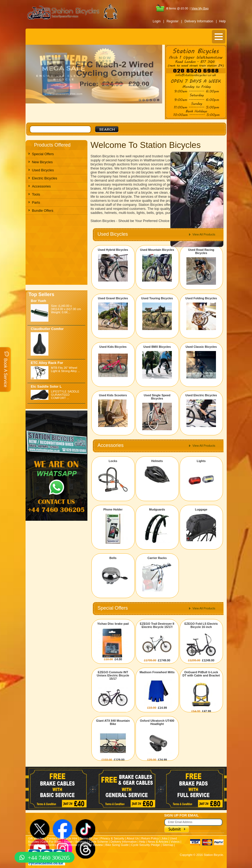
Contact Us (54, 838)
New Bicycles (42, 162)
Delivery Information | (201, 21)
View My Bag (200, 8)
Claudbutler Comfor (47, 329)
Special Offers (43, 154)
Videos (175, 842)
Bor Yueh (39, 301)
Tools (36, 194)
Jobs (164, 838)
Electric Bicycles (45, 178)
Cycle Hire (71, 838)
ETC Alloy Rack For (47, 363)
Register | (174, 21)
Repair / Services (75, 842)
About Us (133, 838)
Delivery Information (124, 842)
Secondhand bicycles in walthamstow (53, 845)
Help (223, 21)
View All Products (204, 234)
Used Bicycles (43, 170)
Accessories (41, 186)
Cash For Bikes (52, 842)
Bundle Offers (43, 211)
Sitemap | (169, 845)
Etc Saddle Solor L (46, 386)
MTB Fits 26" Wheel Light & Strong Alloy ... (66, 369)
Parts (36, 202)
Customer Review (91, 845)
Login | (158, 21)
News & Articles (158, 842)
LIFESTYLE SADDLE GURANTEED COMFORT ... (65, 395)
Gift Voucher (36, 838)
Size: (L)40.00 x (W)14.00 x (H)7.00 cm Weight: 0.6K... (66, 309)
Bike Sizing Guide (117, 845)
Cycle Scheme (99, 842)
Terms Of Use (89, 838)
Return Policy (150, 838)
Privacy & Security (112, 838)
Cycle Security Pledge (145, 845)
